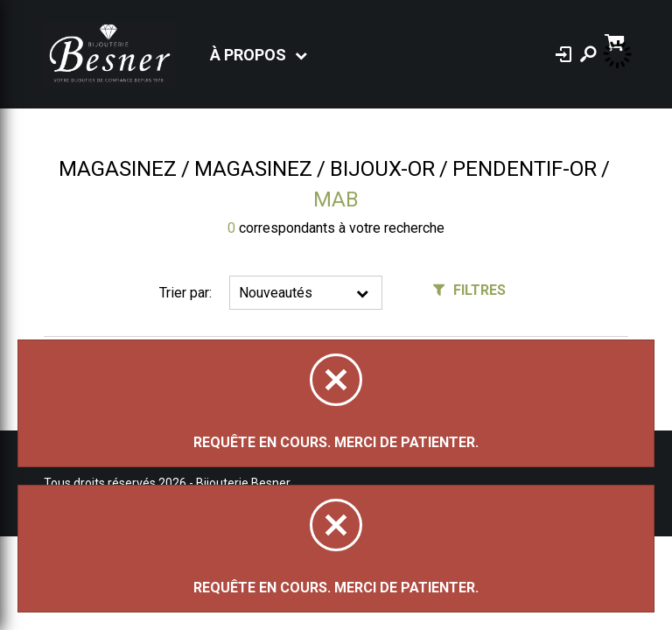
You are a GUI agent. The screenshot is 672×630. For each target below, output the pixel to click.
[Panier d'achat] (616, 41)
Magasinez (118, 169)
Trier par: (185, 293)
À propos (248, 55)
